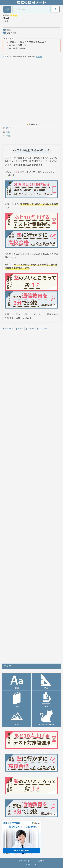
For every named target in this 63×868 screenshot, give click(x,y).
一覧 (7, 9)
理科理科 (20, 329)
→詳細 (39, 56)
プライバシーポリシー (26, 861)
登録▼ (6, 56)
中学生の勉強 (9, 329)
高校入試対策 (42, 329)
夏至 (8, 128)
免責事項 (41, 861)
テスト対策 (31, 329)
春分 (8, 132)
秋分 (8, 136)
